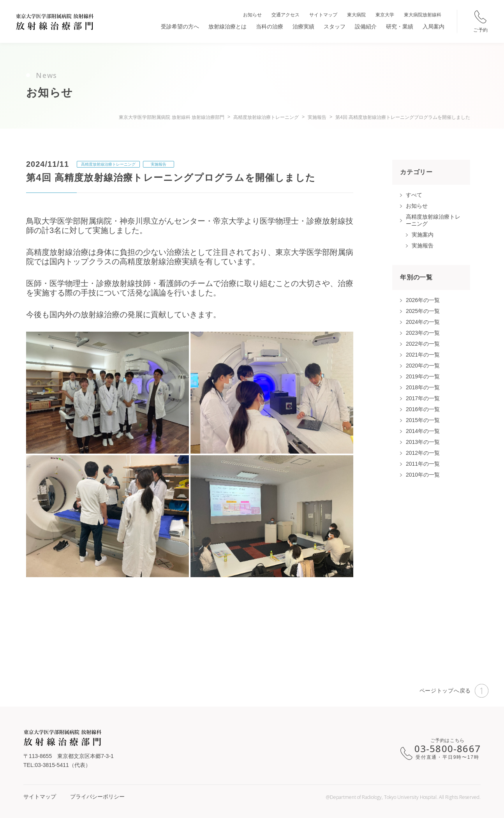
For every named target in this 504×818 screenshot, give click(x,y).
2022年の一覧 (423, 344)
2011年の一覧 (423, 464)
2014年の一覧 (423, 431)
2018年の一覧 (423, 387)
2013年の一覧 (423, 442)
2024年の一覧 (423, 322)
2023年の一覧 (423, 333)
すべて (414, 195)
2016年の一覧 (423, 409)
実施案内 (423, 235)
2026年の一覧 (423, 300)
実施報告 (159, 164)
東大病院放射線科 (423, 15)
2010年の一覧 (423, 475)
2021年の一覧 (423, 355)
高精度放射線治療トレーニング (108, 164)
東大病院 (356, 15)
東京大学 (385, 15)
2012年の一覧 (423, 453)
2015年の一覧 (423, 420)
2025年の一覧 (423, 311)
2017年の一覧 (423, 398)
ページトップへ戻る (454, 691)
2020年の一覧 (423, 366)
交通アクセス (285, 15)
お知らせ (252, 15)
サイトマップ (323, 15)
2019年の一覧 (423, 376)
